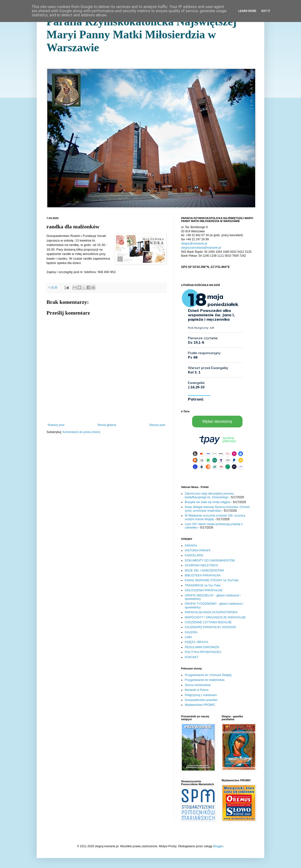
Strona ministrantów (198, 685)
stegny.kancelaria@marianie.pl (201, 248)
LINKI (188, 637)
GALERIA (191, 632)
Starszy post (157, 425)
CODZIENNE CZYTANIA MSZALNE (208, 622)
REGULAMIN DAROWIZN (202, 647)
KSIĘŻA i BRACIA (197, 642)
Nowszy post (56, 425)
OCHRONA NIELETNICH (201, 565)
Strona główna (107, 425)
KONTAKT (192, 657)
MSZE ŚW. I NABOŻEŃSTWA (204, 571)
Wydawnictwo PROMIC (200, 705)
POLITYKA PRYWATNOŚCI (203, 652)
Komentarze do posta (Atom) (81, 432)
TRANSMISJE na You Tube (203, 585)
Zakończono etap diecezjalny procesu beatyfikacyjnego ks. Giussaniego (209, 495)
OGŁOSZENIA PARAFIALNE (204, 590)
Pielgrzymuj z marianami (201, 695)
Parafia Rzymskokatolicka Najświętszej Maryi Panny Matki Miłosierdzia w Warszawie (142, 35)
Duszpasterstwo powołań (201, 700)
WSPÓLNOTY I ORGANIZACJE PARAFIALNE (215, 617)
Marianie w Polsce (197, 690)
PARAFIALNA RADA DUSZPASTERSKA (211, 612)
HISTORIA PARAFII (198, 550)
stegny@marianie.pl (194, 243)
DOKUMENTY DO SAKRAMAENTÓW (210, 561)
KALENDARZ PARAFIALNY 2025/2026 (210, 627)
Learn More (247, 11)
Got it (266, 11)
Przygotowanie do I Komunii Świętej (208, 675)
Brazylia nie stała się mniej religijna (208, 502)
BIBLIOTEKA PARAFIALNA (203, 575)
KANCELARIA (194, 555)
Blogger (218, 846)
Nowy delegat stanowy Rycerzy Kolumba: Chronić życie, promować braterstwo (217, 509)
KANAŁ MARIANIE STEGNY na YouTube (212, 580)
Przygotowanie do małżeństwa (205, 680)
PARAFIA (191, 546)
